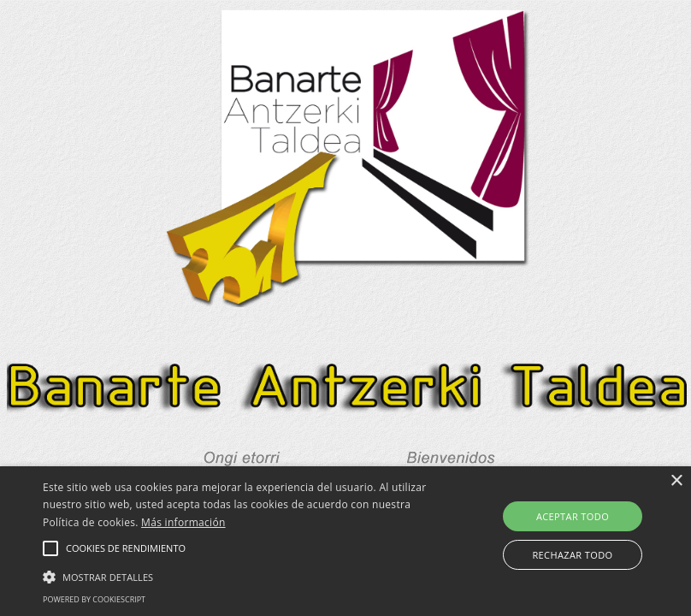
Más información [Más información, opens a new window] (183, 522)
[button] (50, 548)
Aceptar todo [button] (573, 516)
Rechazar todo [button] (572, 555)
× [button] (676, 481)
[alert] (345, 541)
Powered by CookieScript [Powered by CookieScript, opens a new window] (94, 599)
